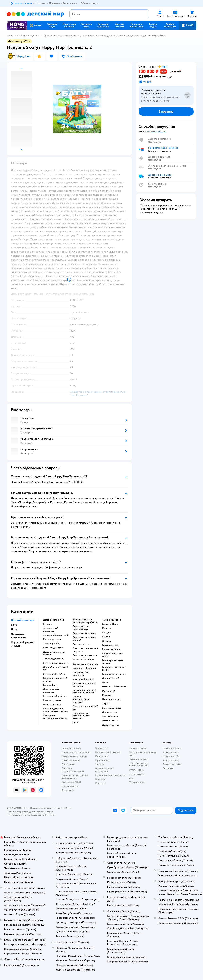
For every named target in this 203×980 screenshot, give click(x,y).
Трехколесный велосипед (51, 629)
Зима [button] (14, 625)
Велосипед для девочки (85, 655)
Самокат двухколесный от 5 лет (55, 679)
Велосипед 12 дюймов (55, 674)
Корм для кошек (171, 752)
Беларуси (50, 815)
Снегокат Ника (110, 624)
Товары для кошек (172, 748)
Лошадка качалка (52, 705)
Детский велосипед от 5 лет (56, 668)
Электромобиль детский (56, 635)
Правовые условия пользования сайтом (51, 808)
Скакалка (107, 695)
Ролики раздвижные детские (113, 662)
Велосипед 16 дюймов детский (84, 639)
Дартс (105, 683)
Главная (11, 36)
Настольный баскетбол (114, 687)
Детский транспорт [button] (23, 620)
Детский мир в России (19, 815)
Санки (76, 723)
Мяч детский (109, 691)
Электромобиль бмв (83, 679)
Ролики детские (110, 645)
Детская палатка (110, 725)
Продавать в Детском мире (76, 752)
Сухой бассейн (110, 716)
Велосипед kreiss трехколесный (82, 628)
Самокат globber (52, 644)
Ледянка (106, 641)
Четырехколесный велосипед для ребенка (85, 621)
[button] (187, 25)
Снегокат (107, 628)
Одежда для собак (172, 764)
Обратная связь (70, 786)
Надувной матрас (111, 699)
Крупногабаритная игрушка (60, 36)
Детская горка (109, 712)
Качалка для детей (52, 700)
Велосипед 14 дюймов (84, 633)
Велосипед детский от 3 (56, 663)
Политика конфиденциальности (73, 770)
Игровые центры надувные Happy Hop (142, 36)
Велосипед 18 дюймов (84, 668)
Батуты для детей (111, 649)
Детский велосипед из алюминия (84, 685)
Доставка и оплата (71, 748)
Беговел (47, 624)
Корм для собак (171, 760)
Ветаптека (168, 768)
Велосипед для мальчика (85, 664)
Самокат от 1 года (81, 644)
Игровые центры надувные (99, 36)
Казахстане (37, 815)
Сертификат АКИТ (71, 782)
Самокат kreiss (51, 685)
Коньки (106, 637)
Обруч (106, 704)
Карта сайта (68, 790)
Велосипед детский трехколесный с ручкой (56, 710)
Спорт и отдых (28, 36)
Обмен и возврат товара (74, 756)
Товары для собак (172, 756)
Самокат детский (52, 639)
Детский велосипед (53, 620)
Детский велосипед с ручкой (54, 653)
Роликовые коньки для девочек (114, 668)
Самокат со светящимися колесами (55, 717)
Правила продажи (71, 760)
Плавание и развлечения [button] (18, 636)
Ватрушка (107, 633)
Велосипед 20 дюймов (55, 696)
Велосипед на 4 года (83, 660)
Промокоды (68, 764)
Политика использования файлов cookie (75, 777)
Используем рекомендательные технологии (30, 812)
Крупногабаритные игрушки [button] (22, 644)
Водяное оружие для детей (113, 655)
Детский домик (110, 721)
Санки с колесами (111, 620)
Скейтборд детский (53, 659)
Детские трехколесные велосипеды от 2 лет (85, 691)
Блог (131, 778)
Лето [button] (14, 629)
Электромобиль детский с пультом (85, 650)
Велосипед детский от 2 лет (85, 708)
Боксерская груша (112, 708)
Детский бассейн (111, 678)
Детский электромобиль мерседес (81, 699)
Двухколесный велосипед (51, 691)
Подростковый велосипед (81, 674)
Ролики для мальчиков (114, 674)
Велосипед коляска (53, 648)
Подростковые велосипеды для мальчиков (81, 716)
